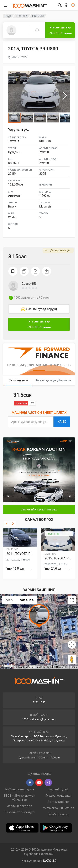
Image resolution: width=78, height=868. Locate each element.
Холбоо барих (59, 814)
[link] (39, 309)
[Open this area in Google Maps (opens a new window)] (8, 666)
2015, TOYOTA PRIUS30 (58, 558)
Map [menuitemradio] (9, 600)
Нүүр (8, 16)
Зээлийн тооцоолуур (19, 812)
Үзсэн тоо (21, 403)
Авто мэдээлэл (58, 802)
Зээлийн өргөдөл (20, 806)
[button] (46, 288)
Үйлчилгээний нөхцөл (59, 808)
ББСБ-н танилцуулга (19, 789)
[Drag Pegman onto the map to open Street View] (72, 659)
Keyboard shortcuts (24, 667)
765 (32, 403)
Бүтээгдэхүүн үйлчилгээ (54, 380)
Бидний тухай (58, 789)
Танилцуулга (18, 380)
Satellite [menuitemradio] (27, 600)
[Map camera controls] (72, 645)
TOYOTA (22, 16)
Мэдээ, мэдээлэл (59, 796)
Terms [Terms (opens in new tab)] (74, 667)
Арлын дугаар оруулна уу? (29, 422)
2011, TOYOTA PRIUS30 (20, 554)
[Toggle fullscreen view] (72, 600)
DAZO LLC (50, 861)
